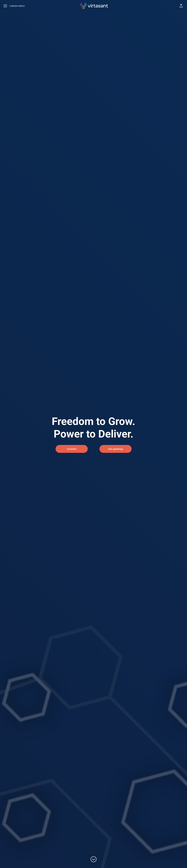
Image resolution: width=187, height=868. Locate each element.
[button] (181, 6)
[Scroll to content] (94, 859)
